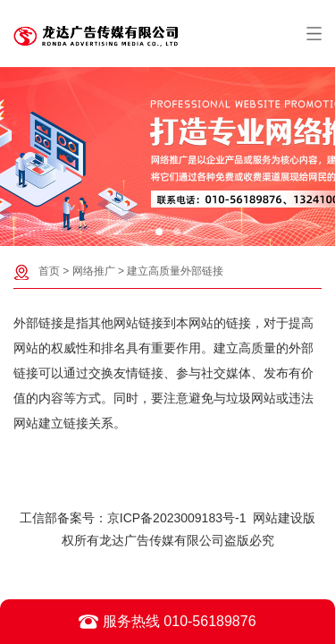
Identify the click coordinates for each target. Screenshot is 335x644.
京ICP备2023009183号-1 (177, 518)
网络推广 (94, 271)
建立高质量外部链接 (175, 271)
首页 (49, 271)
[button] (159, 232)
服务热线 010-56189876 (167, 622)
